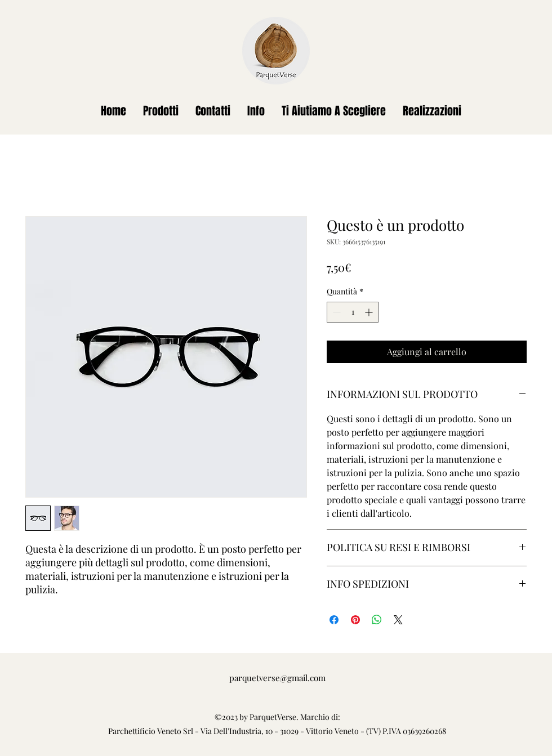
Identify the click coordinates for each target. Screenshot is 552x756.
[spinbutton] (353, 312)
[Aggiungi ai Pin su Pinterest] (355, 620)
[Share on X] (398, 620)
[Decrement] (335, 312)
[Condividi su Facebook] (334, 620)
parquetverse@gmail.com (277, 678)
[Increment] (370, 312)
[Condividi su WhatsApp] (377, 620)
